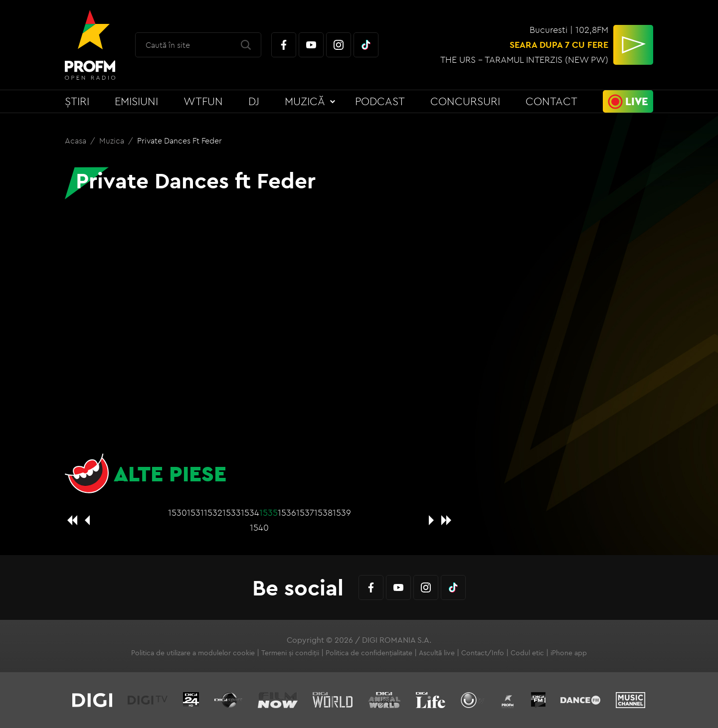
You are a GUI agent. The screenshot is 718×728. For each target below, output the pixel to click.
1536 (287, 512)
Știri (77, 101)
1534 (250, 512)
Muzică (305, 101)
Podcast (380, 101)
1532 (213, 512)
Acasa (77, 141)
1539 (342, 512)
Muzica (113, 141)
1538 (323, 512)
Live (637, 101)
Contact (551, 101)
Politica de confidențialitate (369, 653)
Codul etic (527, 653)
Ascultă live (437, 653)
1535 (269, 512)
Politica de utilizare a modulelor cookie (193, 653)
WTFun (203, 101)
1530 (178, 512)
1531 (195, 512)
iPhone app (569, 653)
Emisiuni (136, 101)
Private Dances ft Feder (179, 141)
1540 (259, 527)
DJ (254, 101)
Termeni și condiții (290, 653)
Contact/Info (483, 653)
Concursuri (465, 101)
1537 (305, 512)
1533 (232, 512)
